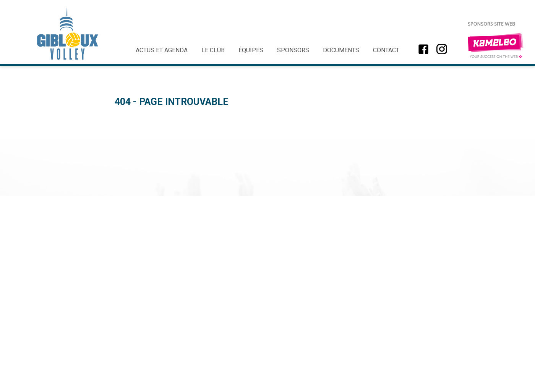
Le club (213, 50)
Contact (386, 50)
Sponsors (293, 50)
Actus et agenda (162, 50)
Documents (341, 50)
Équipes (251, 50)
